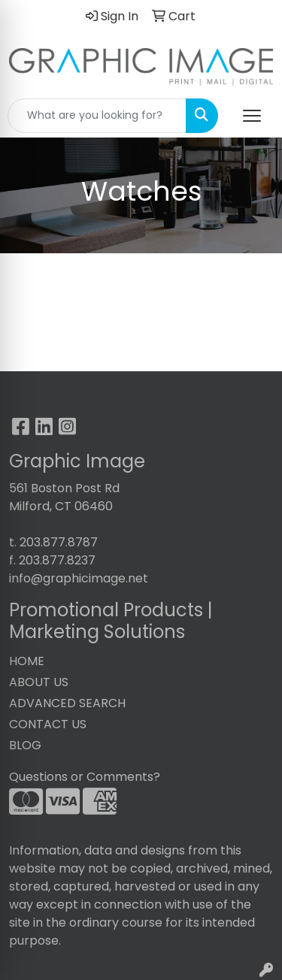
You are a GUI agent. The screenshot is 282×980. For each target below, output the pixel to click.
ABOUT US (39, 682)
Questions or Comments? (85, 777)
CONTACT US (48, 724)
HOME (27, 661)
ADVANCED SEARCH (67, 703)
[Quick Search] (97, 116)
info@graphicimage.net (79, 578)
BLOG (25, 745)
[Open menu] (252, 116)
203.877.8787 (59, 542)
